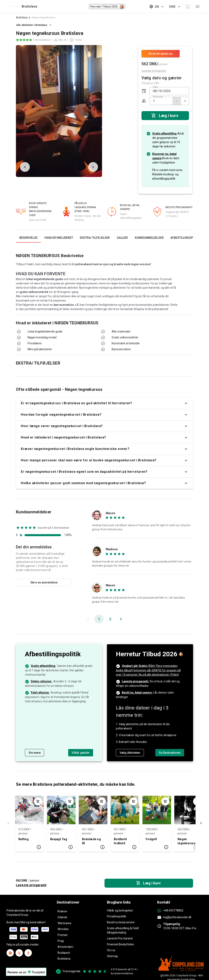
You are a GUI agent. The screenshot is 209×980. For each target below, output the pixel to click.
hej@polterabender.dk (177, 917)
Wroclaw (63, 929)
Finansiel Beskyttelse (120, 944)
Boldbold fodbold (120, 841)
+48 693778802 (173, 910)
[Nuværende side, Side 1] (99, 619)
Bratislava (22, 17)
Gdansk (62, 917)
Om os (111, 950)
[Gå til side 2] (110, 619)
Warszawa (64, 923)
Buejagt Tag (59, 839)
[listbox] (56, 340)
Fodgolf (151, 839)
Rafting (23, 839)
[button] (144, 91)
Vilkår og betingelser (120, 910)
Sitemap (112, 956)
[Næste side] (121, 619)
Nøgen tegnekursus (186, 841)
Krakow (62, 911)
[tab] (28, 238)
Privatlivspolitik (117, 916)
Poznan (63, 935)
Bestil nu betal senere (121, 922)
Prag (61, 941)
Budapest (64, 953)
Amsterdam (65, 947)
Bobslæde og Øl (91, 841)
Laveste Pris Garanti (120, 938)
